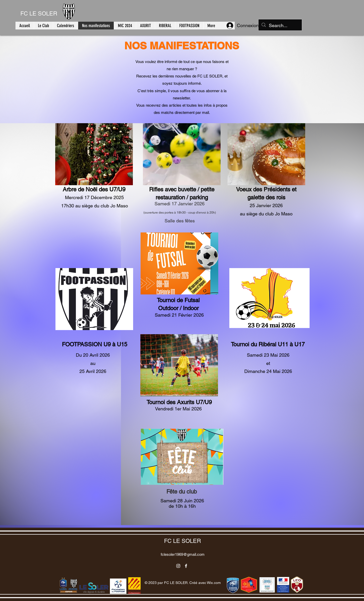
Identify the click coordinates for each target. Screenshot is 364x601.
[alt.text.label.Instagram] (178, 566)
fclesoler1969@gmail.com (183, 554)
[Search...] (280, 26)
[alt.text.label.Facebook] (186, 566)
